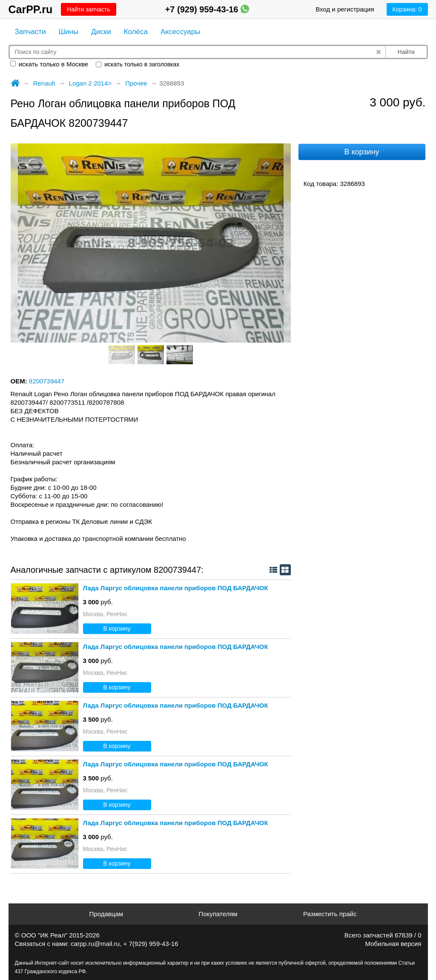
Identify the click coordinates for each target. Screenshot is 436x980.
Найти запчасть (88, 9)
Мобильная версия (393, 944)
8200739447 (47, 381)
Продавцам (106, 914)
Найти (406, 52)
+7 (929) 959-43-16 (207, 9)
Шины (69, 32)
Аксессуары (180, 32)
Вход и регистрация (345, 9)
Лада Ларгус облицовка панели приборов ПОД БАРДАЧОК (176, 588)
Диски (101, 32)
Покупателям (218, 914)
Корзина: (407, 9)
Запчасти (30, 32)
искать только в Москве (49, 64)
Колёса (136, 32)
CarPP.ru (31, 9)
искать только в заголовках (138, 64)
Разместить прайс (330, 914)
